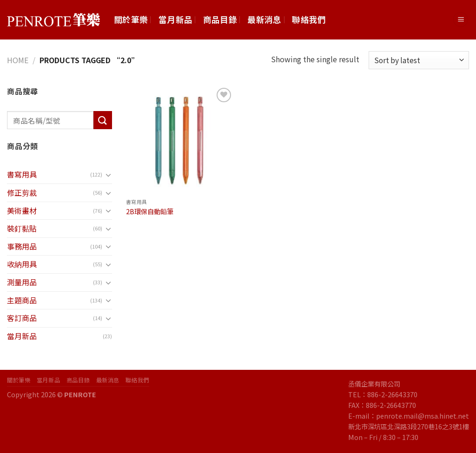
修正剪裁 (22, 192)
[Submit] (103, 120)
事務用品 (22, 246)
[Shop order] (419, 60)
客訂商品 (22, 318)
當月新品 (175, 19)
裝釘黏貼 (22, 228)
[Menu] (461, 20)
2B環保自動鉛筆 (150, 212)
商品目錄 (220, 19)
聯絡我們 (309, 19)
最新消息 (264, 19)
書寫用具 (22, 174)
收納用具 (22, 264)
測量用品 (22, 282)
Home (18, 60)
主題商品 (22, 300)
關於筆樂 (131, 19)
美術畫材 (22, 210)
